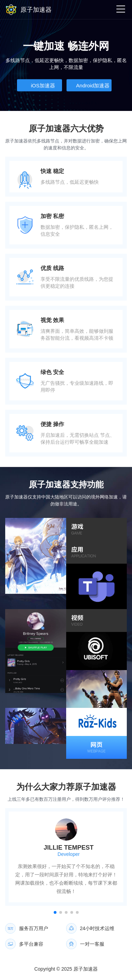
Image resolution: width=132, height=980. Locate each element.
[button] (55, 912)
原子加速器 (86, 969)
